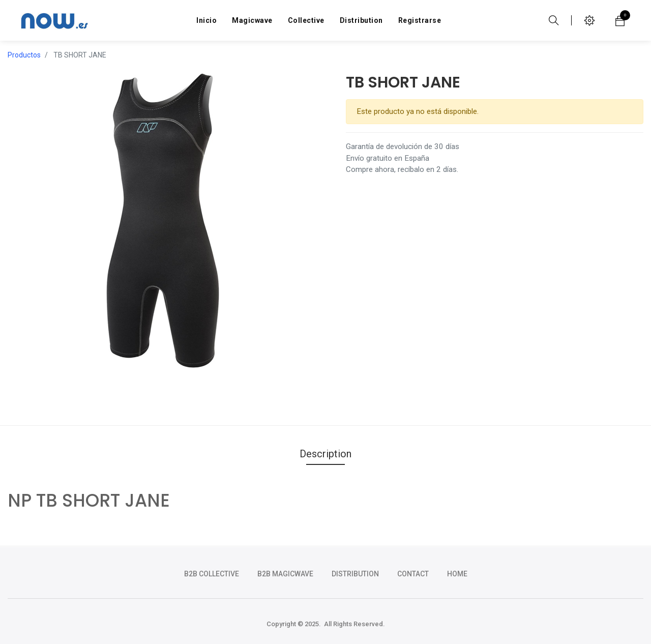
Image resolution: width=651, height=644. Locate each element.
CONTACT (413, 574)
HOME (457, 574)
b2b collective (212, 574)
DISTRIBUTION (355, 574)
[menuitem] (206, 20)
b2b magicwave (285, 574)
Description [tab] (325, 454)
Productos (24, 55)
